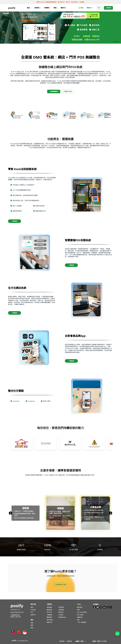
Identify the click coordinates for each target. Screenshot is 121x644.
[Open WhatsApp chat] (117, 634)
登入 (99, 8)
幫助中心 (63, 8)
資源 (56, 8)
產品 (29, 8)
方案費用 (47, 8)
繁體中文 (90, 8)
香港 (81, 8)
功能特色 (37, 8)
